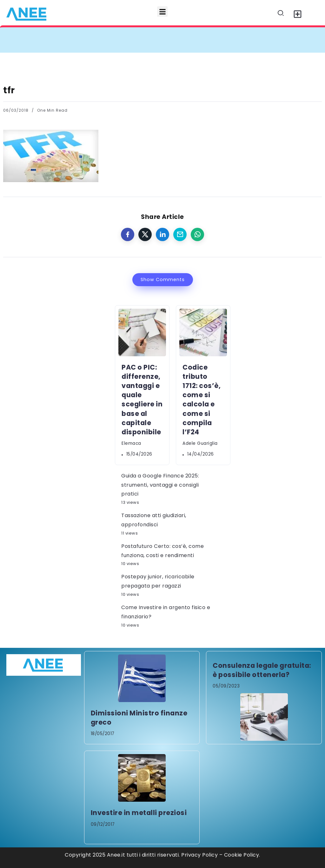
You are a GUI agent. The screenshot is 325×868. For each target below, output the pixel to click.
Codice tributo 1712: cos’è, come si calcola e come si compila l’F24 (202, 400)
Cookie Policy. (242, 855)
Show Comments (163, 279)
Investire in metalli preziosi (139, 813)
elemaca (131, 443)
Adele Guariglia (200, 443)
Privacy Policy (199, 855)
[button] (162, 12)
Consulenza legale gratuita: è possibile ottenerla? (262, 670)
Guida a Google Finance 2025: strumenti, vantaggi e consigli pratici (160, 485)
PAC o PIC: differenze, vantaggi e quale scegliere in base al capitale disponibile (142, 400)
